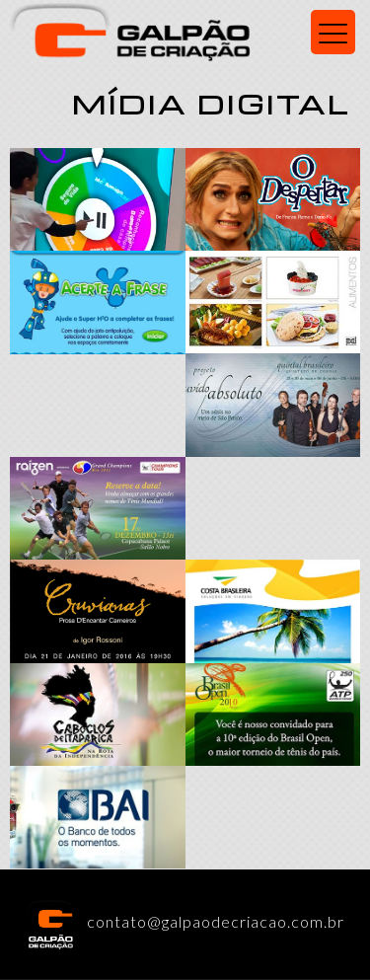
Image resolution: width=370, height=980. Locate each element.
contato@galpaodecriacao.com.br (185, 921)
